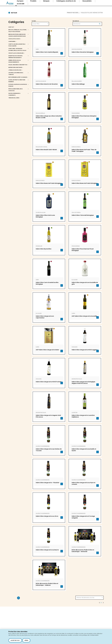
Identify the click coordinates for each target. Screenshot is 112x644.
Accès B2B (21, 4)
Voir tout (11, 27)
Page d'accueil (73, 13)
